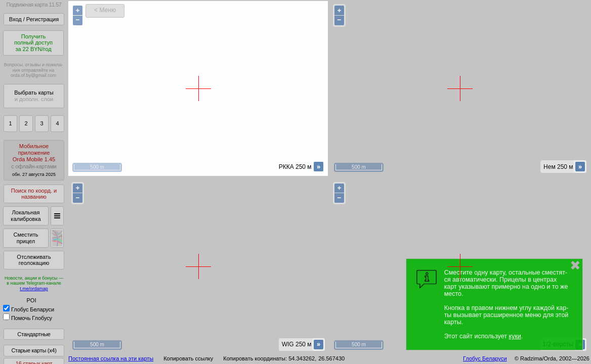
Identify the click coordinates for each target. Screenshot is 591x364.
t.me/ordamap (34, 289)
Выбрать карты (34, 96)
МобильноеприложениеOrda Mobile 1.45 (34, 160)
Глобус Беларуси (29, 309)
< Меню (105, 10)
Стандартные (34, 334)
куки (515, 336)
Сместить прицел (26, 238)
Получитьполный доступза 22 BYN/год (33, 43)
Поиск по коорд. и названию (34, 194)
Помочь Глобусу (28, 318)
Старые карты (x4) (34, 350)
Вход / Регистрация (34, 19)
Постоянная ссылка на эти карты (111, 358)
